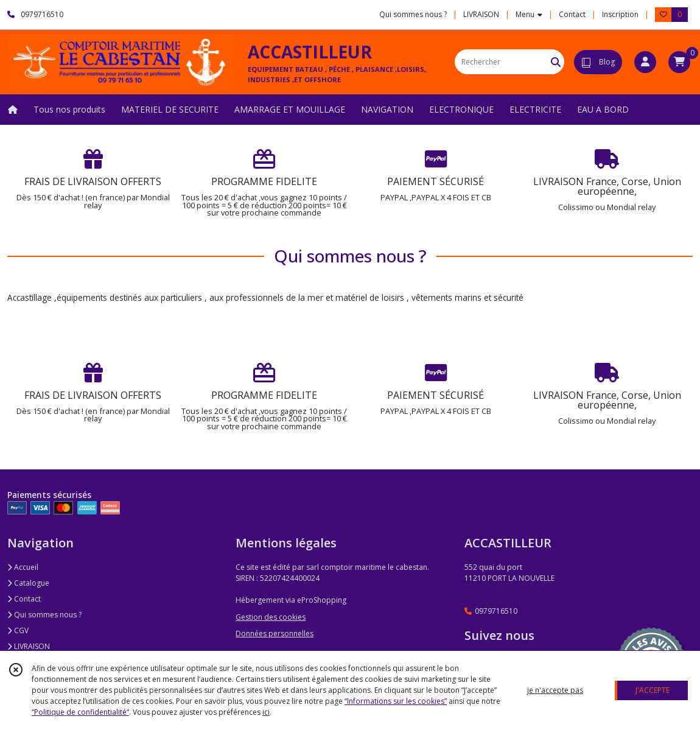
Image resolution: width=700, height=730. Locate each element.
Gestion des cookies (271, 617)
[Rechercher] (556, 62)
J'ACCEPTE (653, 690)
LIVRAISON (29, 646)
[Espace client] (645, 62)
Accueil (23, 567)
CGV (18, 630)
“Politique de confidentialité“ (80, 712)
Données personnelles (275, 633)
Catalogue (28, 583)
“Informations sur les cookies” (396, 701)
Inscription (620, 14)
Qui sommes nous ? (44, 615)
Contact (572, 14)
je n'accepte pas (555, 690)
